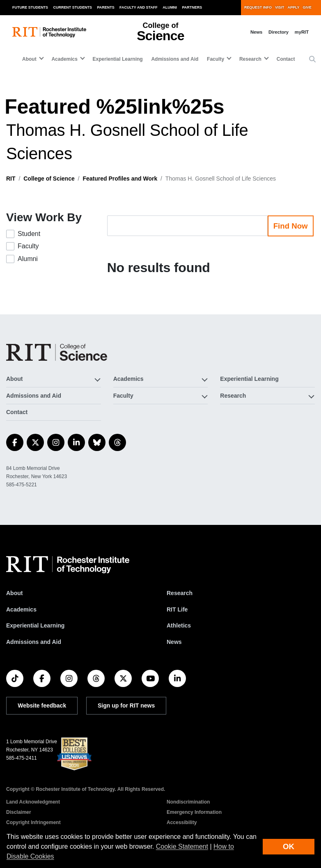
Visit (280, 7)
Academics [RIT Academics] (21, 609)
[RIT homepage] (49, 32)
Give (307, 7)
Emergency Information (194, 812)
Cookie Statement (182, 846)
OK (289, 846)
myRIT (302, 32)
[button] (312, 60)
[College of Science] (57, 352)
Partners (192, 7)
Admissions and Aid (175, 59)
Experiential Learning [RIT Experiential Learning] (35, 625)
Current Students (73, 7)
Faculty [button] (216, 59)
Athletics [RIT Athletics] (179, 625)
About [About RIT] (14, 593)
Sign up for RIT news (126, 705)
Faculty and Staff (139, 7)
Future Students (30, 7)
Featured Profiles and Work (120, 179)
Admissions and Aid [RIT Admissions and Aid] (34, 642)
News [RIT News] (174, 642)
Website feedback (42, 705)
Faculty (28, 246)
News (256, 32)
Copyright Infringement (33, 822)
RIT (11, 179)
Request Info (258, 7)
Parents (106, 7)
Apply (294, 7)
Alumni (170, 7)
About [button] (29, 59)
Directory (279, 32)
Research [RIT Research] (180, 593)
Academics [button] (64, 59)
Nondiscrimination (188, 802)
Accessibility (182, 822)
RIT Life (177, 609)
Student (29, 234)
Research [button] (250, 59)
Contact (286, 59)
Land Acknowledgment (33, 802)
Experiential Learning (118, 59)
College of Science (49, 179)
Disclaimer (19, 812)
